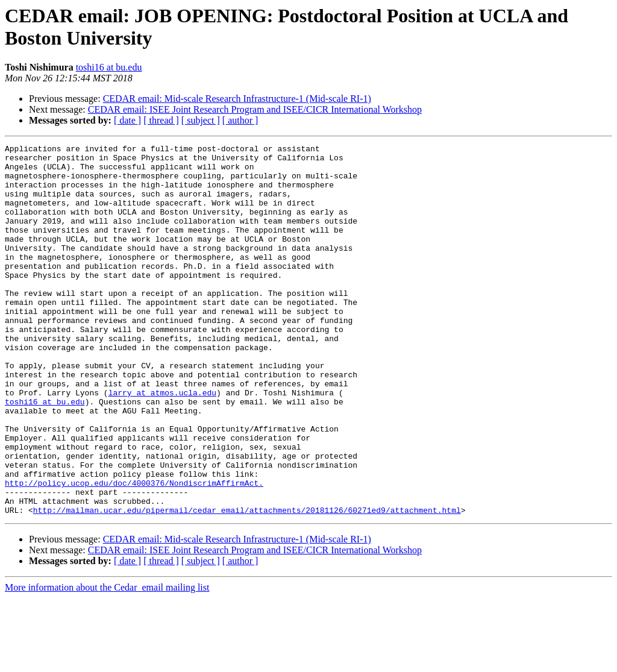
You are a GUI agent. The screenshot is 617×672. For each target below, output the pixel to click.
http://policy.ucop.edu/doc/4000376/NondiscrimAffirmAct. (134, 551)
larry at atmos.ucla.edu (162, 443)
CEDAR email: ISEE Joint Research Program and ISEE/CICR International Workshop (255, 109)
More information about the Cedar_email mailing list (107, 661)
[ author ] (240, 120)
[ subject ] (201, 120)
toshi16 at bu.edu (109, 67)
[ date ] (127, 120)
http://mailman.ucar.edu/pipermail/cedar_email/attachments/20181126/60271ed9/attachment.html (247, 584)
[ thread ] (161, 120)
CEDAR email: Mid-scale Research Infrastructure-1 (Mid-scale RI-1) (237, 99)
